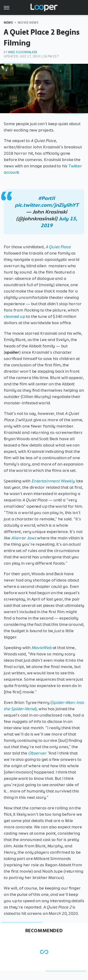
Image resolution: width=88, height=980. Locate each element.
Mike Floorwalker (23, 52)
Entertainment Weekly (53, 481)
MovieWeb (42, 648)
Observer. (37, 753)
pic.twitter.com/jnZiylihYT (46, 205)
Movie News (28, 23)
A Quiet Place (58, 247)
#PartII (47, 198)
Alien (16, 538)
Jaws (32, 538)
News (8, 23)
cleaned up (14, 316)
